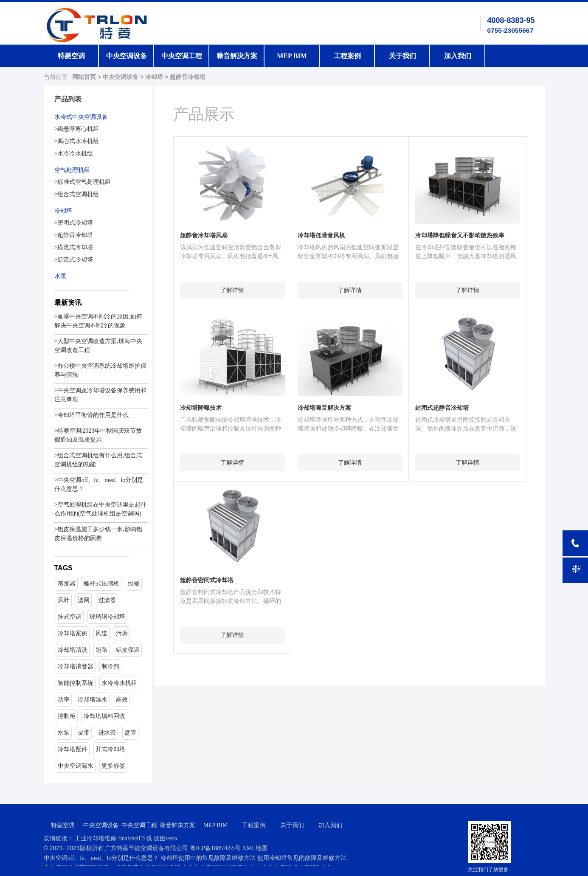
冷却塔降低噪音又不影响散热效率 (460, 235)
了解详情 (232, 290)
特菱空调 (71, 56)
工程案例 (347, 56)
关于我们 (402, 56)
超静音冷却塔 (188, 77)
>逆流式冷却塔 (74, 260)
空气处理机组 (72, 170)
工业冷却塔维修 (96, 838)
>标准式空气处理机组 (83, 182)
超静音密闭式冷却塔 (207, 580)
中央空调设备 (127, 56)
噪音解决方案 (237, 56)
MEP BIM (292, 56)
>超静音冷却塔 (74, 235)
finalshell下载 (135, 838)
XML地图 (255, 848)
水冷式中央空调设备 (81, 117)
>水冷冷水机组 (74, 154)
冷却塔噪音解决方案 (324, 408)
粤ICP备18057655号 (216, 848)
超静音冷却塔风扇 (204, 235)
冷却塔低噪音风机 (321, 235)
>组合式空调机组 (77, 194)
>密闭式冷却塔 (74, 223)
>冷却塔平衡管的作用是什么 (92, 415)
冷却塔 (154, 77)
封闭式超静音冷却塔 (442, 408)
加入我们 (458, 56)
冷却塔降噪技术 (201, 408)
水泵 (60, 276)
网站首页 (84, 77)
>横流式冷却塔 (74, 247)
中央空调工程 (182, 56)
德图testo (165, 838)
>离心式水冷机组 (77, 141)
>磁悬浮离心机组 (77, 129)
